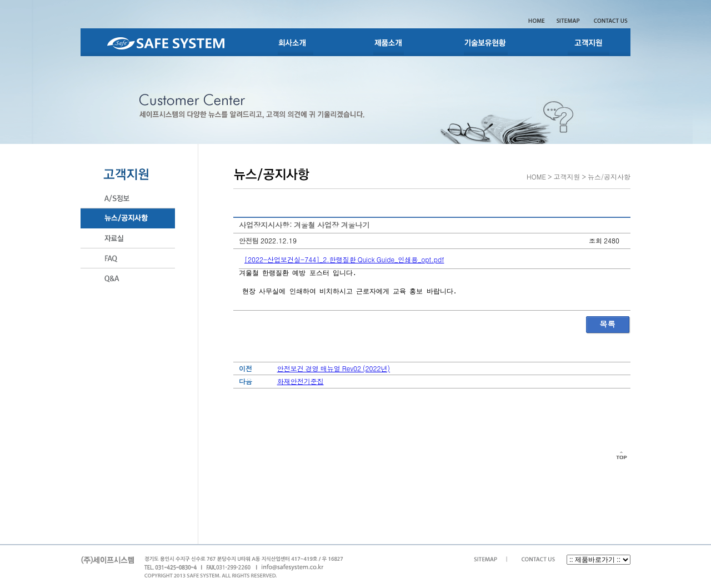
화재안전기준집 (301, 381)
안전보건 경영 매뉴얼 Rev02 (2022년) (334, 368)
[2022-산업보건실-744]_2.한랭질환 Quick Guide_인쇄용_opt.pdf (344, 259)
